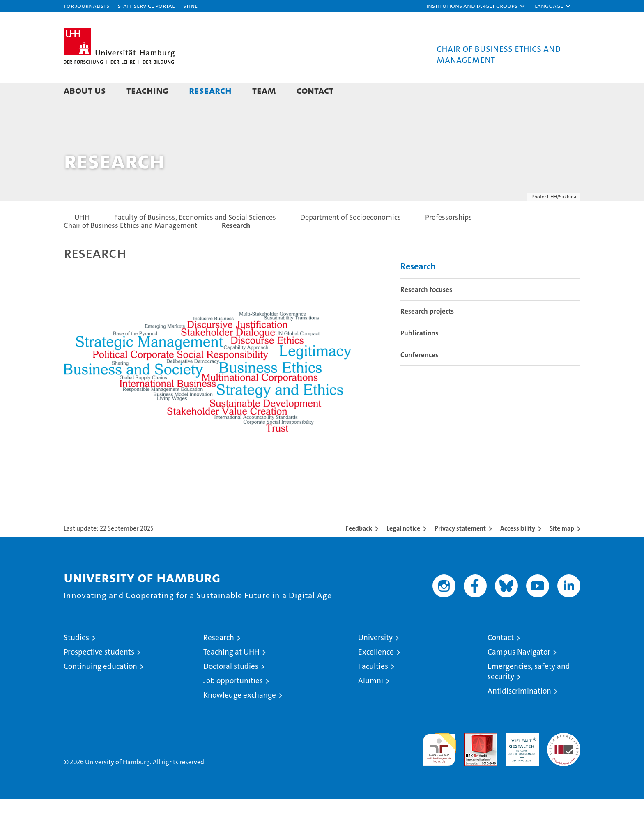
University (375, 658)
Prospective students (99, 673)
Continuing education (100, 687)
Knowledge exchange (240, 716)
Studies (76, 658)
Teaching (147, 90)
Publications (419, 354)
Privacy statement (460, 549)
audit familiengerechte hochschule (439, 767)
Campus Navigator (519, 673)
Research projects (427, 332)
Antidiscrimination (519, 712)
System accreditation (564, 763)
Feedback (359, 549)
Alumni (371, 702)
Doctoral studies (231, 687)
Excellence (376, 673)
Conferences (419, 376)
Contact (315, 90)
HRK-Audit (520, 758)
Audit (472, 758)
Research (210, 90)
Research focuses (426, 310)
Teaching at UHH (231, 673)
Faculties (373, 687)
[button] (476, 6)
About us (85, 90)
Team (264, 90)
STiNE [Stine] (190, 6)
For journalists (86, 6)
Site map (562, 549)
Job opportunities (233, 702)
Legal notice (403, 549)
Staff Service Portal (146, 6)
